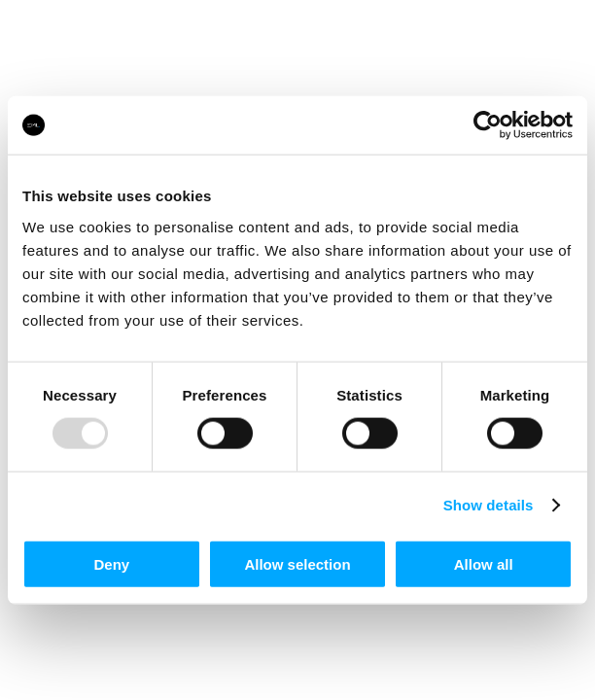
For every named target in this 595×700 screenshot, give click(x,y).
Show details (489, 505)
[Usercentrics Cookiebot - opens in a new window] (488, 125)
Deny (111, 563)
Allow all (484, 563)
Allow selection (297, 563)
